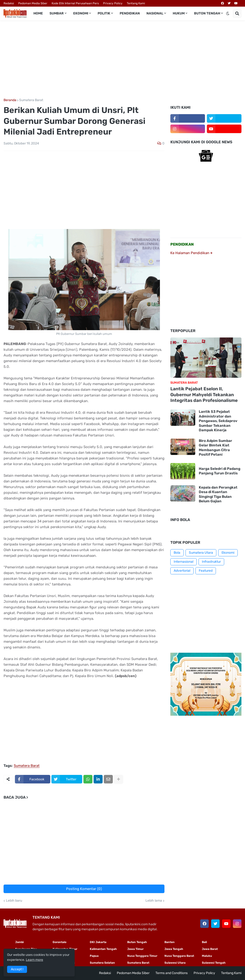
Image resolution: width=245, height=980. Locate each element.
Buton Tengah (137, 942)
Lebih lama (154, 901)
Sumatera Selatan (102, 963)
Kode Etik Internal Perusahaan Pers (75, 3)
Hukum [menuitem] (179, 13)
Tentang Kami (136, 3)
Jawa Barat (210, 949)
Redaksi (9, 3)
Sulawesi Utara (175, 963)
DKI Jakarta (98, 942)
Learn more (34, 960)
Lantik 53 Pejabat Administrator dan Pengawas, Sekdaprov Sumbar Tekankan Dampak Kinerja (218, 421)
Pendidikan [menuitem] (130, 13)
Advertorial (182, 571)
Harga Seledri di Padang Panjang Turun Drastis (220, 471)
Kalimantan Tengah (103, 949)
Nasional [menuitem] (155, 13)
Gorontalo (59, 942)
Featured (206, 571)
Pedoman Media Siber (33, 3)
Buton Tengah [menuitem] (207, 13)
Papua (94, 956)
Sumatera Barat (31, 100)
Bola (177, 553)
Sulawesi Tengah (214, 963)
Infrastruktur (211, 562)
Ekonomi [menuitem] (81, 13)
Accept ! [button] (17, 969)
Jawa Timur (135, 949)
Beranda (10, 100)
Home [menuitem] (38, 13)
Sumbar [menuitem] (57, 13)
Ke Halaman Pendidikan (191, 253)
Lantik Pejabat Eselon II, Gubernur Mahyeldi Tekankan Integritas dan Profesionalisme (204, 395)
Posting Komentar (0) (84, 889)
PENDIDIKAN (182, 244)
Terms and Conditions (172, 973)
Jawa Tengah (174, 949)
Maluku (207, 956)
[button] (228, 13)
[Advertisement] (122, 59)
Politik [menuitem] (104, 13)
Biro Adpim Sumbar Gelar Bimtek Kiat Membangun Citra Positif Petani (216, 448)
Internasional (184, 562)
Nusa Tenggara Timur (142, 956)
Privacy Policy (113, 3)
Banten (170, 942)
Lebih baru (14, 901)
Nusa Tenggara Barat (179, 956)
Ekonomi (228, 553)
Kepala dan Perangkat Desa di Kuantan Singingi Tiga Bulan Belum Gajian (218, 494)
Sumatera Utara (201, 553)
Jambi (19, 942)
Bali (204, 942)
